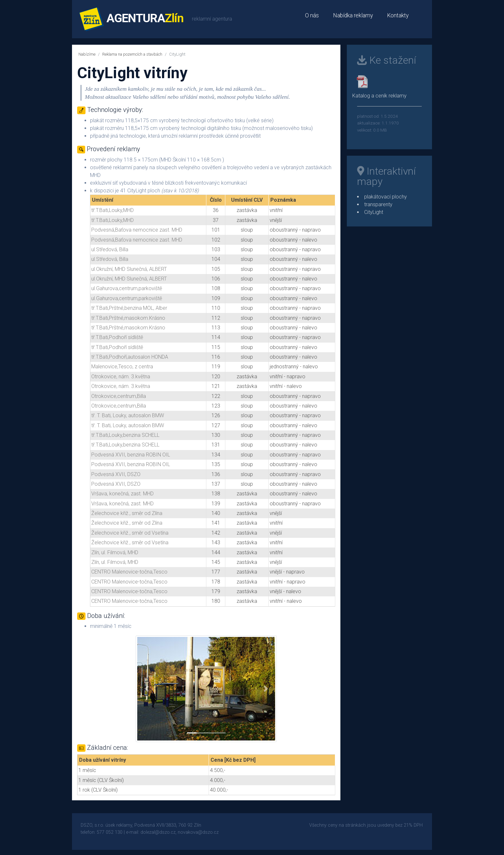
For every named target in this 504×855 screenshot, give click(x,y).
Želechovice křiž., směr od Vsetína (130, 533)
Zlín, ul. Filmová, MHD (115, 552)
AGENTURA (131, 19)
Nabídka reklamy (353, 15)
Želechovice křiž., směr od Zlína (127, 513)
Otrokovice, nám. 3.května (121, 377)
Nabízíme (87, 54)
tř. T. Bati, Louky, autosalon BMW (128, 415)
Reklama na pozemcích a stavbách (132, 54)
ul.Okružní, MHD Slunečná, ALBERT (129, 269)
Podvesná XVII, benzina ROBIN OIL (131, 455)
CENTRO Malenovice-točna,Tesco (129, 572)
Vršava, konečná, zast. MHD (122, 494)
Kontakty (398, 15)
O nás (312, 15)
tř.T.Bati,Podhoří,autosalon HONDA (130, 357)
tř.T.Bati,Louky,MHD (113, 210)
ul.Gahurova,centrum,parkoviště (127, 288)
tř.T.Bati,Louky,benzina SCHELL (125, 435)
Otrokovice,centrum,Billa (119, 396)
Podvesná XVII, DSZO (116, 474)
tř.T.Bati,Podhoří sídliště (117, 337)
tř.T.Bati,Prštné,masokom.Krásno (128, 318)
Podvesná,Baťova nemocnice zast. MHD (137, 230)
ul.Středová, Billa (110, 249)
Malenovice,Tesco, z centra (122, 367)
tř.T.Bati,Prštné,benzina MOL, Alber (129, 308)
